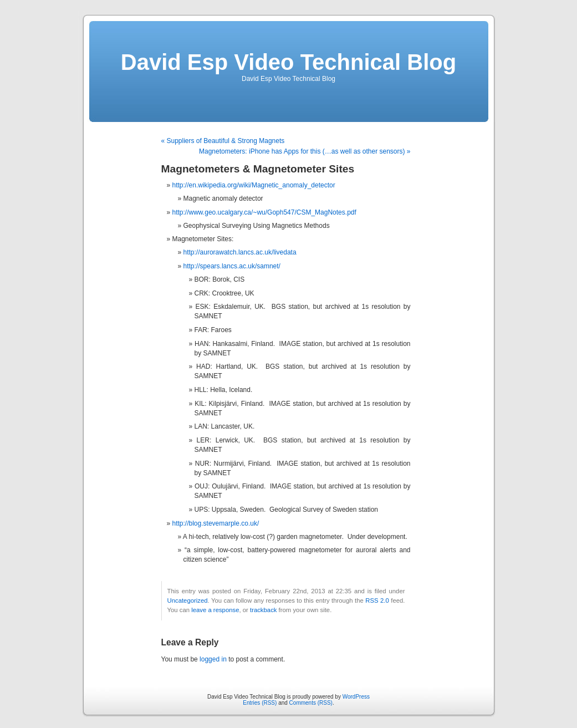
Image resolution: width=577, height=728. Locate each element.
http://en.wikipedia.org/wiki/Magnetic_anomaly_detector (254, 185)
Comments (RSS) (311, 703)
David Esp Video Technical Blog (288, 62)
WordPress (356, 697)
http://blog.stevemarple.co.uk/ (216, 523)
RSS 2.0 (377, 600)
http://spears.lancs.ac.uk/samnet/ (232, 266)
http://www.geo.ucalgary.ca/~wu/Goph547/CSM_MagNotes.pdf (264, 212)
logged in (213, 659)
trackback (263, 610)
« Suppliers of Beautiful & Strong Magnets (223, 141)
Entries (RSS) (260, 703)
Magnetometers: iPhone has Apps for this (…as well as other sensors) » (305, 151)
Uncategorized (188, 600)
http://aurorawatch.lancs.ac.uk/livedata (240, 252)
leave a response (215, 610)
